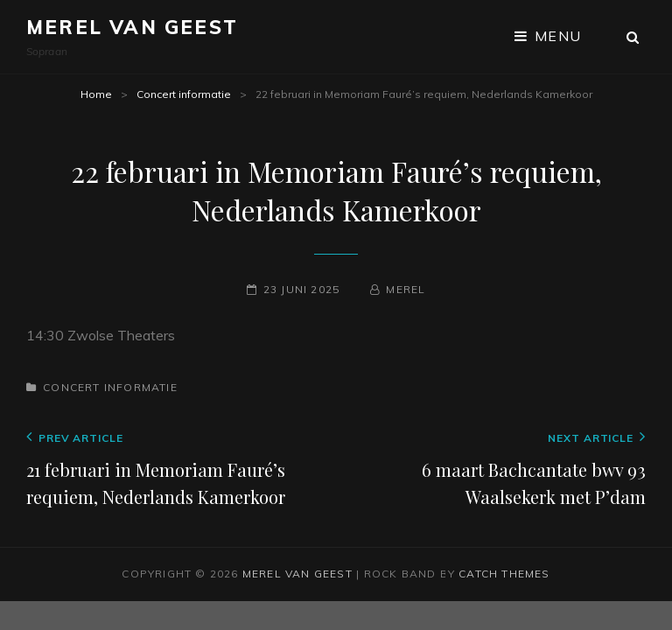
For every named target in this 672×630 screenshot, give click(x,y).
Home (96, 94)
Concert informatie (184, 94)
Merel (406, 289)
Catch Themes (504, 574)
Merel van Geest (132, 27)
